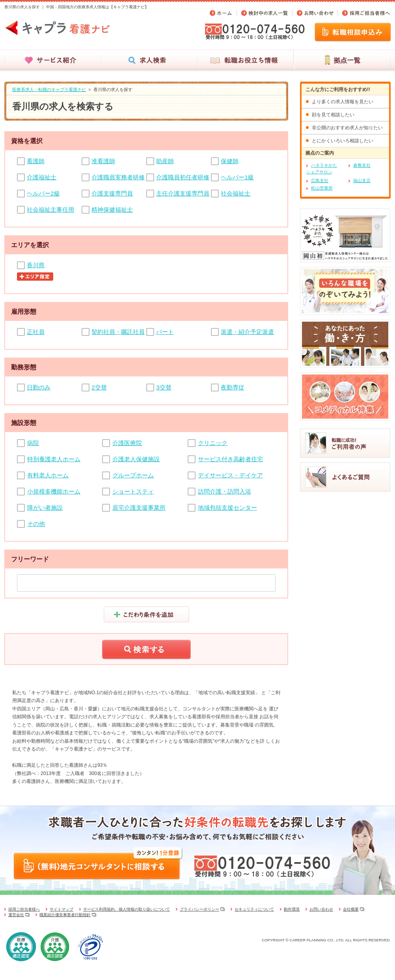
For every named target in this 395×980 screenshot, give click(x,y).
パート (165, 332)
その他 (36, 524)
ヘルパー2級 (43, 193)
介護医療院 (127, 443)
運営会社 (16, 915)
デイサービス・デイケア (230, 475)
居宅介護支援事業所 (139, 508)
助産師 (165, 161)
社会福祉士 (236, 193)
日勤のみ (39, 387)
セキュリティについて (254, 909)
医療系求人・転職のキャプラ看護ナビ (49, 89)
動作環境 (292, 909)
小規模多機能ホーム (54, 491)
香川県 (36, 265)
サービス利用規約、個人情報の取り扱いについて (127, 909)
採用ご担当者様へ (24, 909)
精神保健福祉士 (112, 210)
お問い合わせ (321, 909)
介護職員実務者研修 (118, 177)
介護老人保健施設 (136, 459)
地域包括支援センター (227, 508)
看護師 (36, 161)
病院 (33, 443)
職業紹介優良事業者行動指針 (65, 915)
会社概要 (351, 909)
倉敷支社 (362, 165)
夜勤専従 (233, 387)
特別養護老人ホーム (54, 459)
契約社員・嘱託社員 (118, 332)
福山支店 (362, 181)
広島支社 (320, 181)
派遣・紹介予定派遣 (247, 332)
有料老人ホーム (48, 475)
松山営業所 (322, 188)
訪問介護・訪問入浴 (225, 491)
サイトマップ (61, 909)
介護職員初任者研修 (183, 177)
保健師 (230, 161)
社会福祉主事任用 (50, 210)
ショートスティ (133, 491)
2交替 (99, 387)
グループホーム (133, 475)
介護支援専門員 (112, 193)
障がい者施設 (45, 508)
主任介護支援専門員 (183, 193)
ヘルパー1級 (237, 177)
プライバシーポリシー (199, 909)
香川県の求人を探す (113, 89)
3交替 (164, 387)
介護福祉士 (42, 177)
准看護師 (103, 161)
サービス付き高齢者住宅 (230, 459)
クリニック (213, 443)
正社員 (36, 332)
